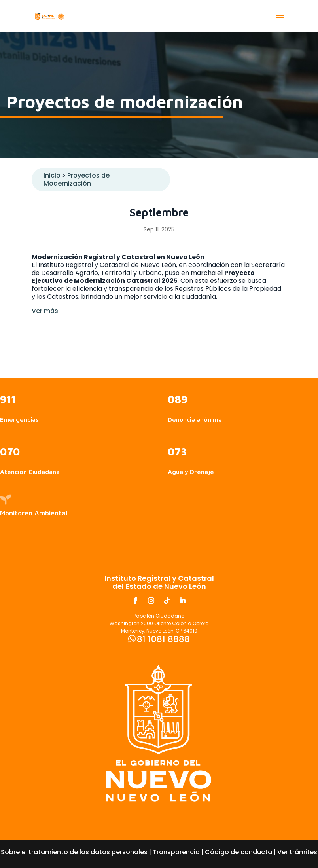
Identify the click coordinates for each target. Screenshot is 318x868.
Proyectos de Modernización (77, 179)
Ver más (45, 311)
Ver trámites (297, 852)
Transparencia (176, 852)
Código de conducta (238, 852)
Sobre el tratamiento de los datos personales (74, 852)
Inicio (52, 175)
